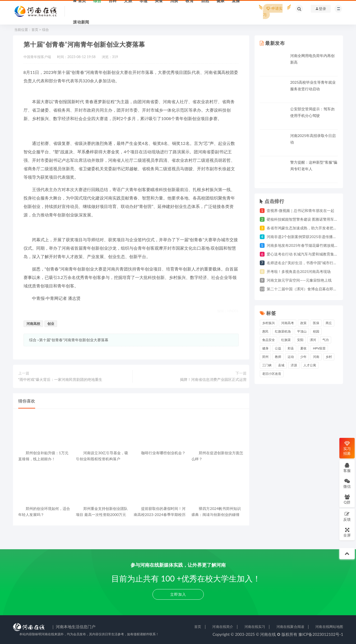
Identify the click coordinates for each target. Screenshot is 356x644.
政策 (303, 323)
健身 (265, 348)
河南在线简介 (223, 627)
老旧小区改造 (272, 374)
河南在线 (268, 634)
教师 (278, 357)
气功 (326, 340)
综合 (45, 30)
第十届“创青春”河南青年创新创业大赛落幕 (74, 340)
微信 (347, 483)
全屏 (347, 532)
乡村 (329, 357)
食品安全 (269, 340)
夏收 (303, 348)
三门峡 (267, 365)
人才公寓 (310, 365)
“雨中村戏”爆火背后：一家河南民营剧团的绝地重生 (60, 379)
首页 (35, 30)
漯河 (313, 340)
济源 (294, 365)
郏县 (291, 348)
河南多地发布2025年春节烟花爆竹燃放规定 (302, 245)
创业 (51, 324)
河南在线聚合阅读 (290, 627)
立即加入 (178, 594)
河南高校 (33, 324)
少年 (303, 357)
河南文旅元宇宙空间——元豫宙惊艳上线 (299, 280)
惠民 (265, 331)
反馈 (347, 516)
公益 (278, 348)
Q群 (347, 499)
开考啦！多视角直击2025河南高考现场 (299, 271)
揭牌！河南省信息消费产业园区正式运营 (213, 379)
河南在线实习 (255, 627)
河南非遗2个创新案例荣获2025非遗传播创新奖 (305, 237)
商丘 (329, 323)
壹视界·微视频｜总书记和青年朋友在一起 (300, 210)
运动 (291, 357)
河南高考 (288, 323)
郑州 (265, 357)
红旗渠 (286, 340)
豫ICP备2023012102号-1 (321, 634)
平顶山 (302, 331)
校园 (316, 331)
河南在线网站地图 (329, 627)
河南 (316, 357)
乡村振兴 (269, 323)
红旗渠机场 (283, 331)
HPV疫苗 (319, 348)
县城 (281, 365)
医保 (316, 323)
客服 (347, 468)
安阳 (300, 340)
